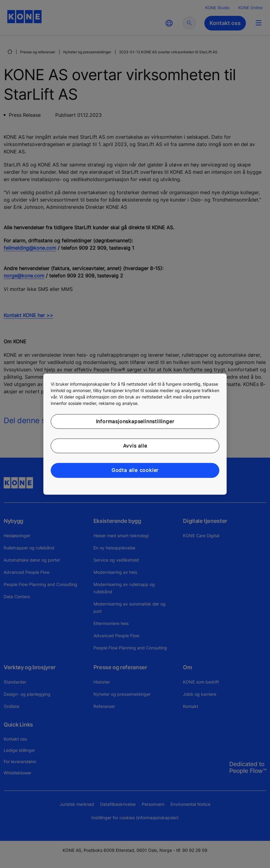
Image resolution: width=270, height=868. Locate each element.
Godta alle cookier (135, 470)
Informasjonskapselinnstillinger (135, 421)
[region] (135, 434)
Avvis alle (135, 446)
